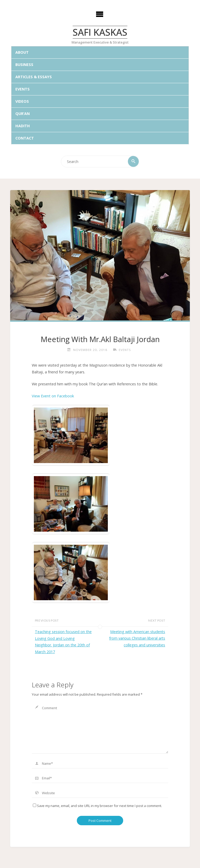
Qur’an (23, 114)
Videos (22, 102)
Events (23, 89)
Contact (25, 138)
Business (24, 65)
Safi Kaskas (100, 32)
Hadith (23, 126)
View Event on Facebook (53, 396)
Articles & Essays (34, 77)
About (22, 53)
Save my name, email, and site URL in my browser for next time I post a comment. (97, 806)
